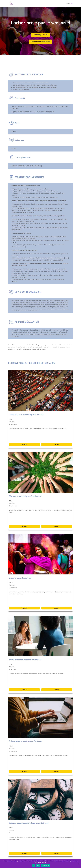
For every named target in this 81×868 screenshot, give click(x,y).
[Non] (79, 863)
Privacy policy (45, 865)
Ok (34, 865)
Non (38, 865)
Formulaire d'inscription (41, 42)
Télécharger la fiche (41, 35)
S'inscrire (57, 445)
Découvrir (24, 445)
